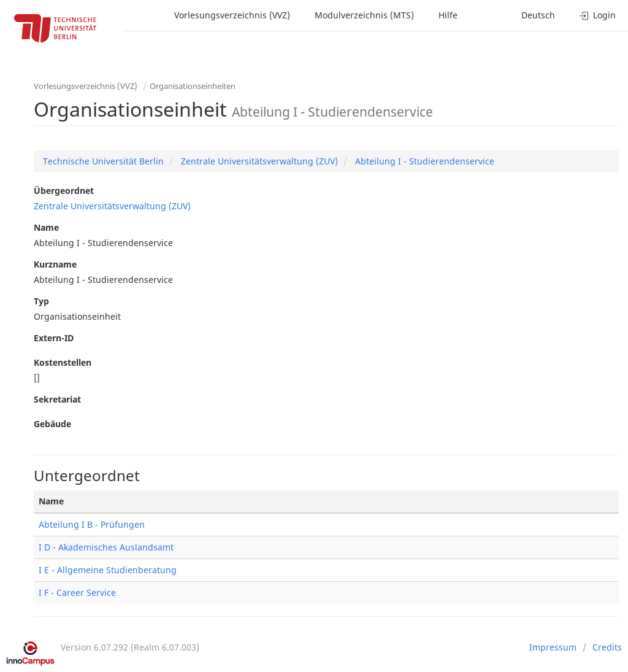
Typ (41, 301)
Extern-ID (54, 338)
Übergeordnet (64, 191)
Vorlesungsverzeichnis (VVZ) (232, 15)
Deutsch (538, 15)
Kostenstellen (63, 362)
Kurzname (55, 264)
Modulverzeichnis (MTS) (364, 15)
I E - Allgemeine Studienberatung (108, 570)
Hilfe (448, 15)
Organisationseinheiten (193, 86)
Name (46, 227)
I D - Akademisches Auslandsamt (106, 547)
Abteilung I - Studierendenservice (423, 161)
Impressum (553, 647)
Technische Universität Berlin (103, 161)
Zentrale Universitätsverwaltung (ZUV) (258, 161)
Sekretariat (57, 399)
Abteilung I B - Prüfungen (92, 524)
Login (598, 15)
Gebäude (52, 424)
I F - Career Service (77, 593)
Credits (607, 647)
